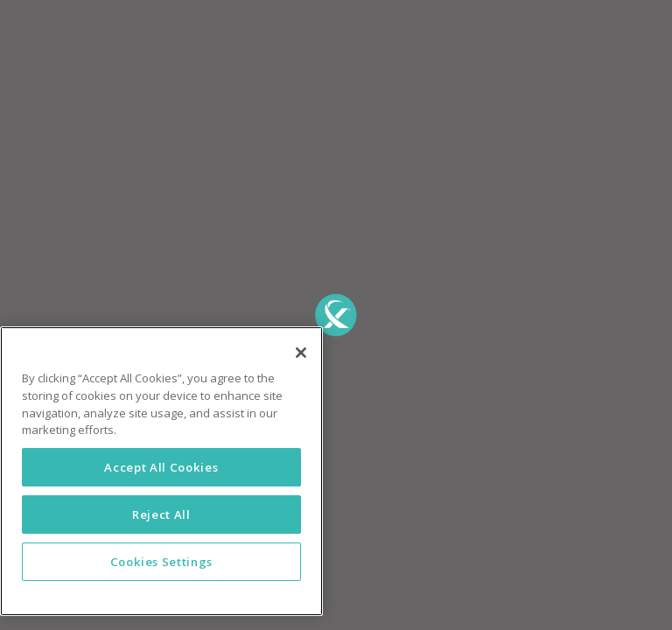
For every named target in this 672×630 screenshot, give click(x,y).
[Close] (301, 353)
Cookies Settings (162, 562)
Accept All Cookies (161, 467)
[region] (161, 471)
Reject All (161, 514)
